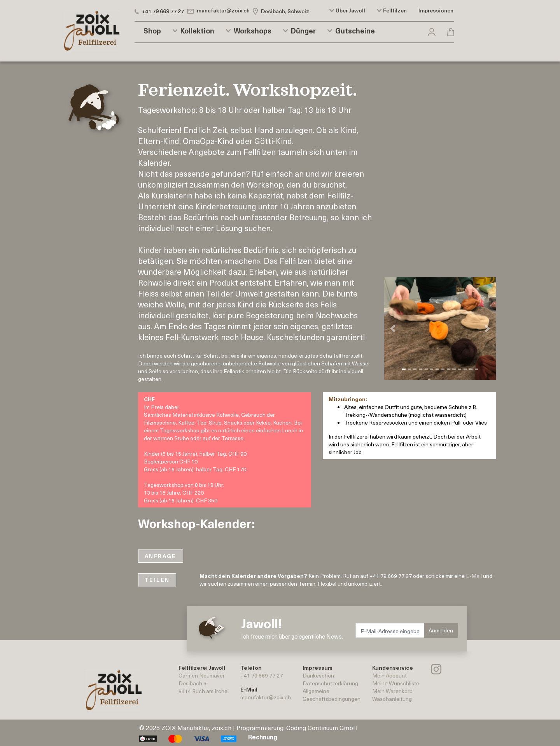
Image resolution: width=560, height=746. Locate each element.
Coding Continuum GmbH (322, 727)
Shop (152, 31)
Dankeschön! (319, 675)
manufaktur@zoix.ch (266, 697)
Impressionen (436, 11)
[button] (432, 31)
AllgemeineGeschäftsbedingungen (332, 695)
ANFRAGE (161, 556)
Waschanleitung (392, 699)
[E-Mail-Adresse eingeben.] (390, 630)
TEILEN (157, 580)
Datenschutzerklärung (330, 683)
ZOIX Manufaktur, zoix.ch (196, 727)
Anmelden (441, 630)
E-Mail (474, 576)
